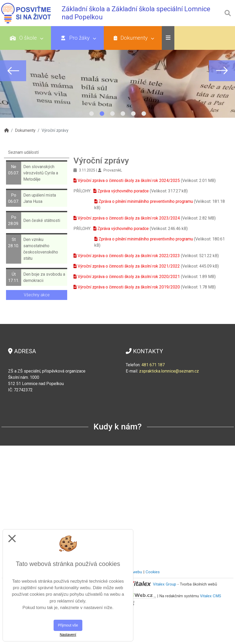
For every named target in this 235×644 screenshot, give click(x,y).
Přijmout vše (68, 625)
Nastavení (68, 635)
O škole (27, 38)
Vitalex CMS (211, 596)
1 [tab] (91, 114)
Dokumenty (134, 38)
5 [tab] (133, 114)
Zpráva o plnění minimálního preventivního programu (146, 201)
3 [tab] (112, 114)
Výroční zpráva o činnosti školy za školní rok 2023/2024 (129, 218)
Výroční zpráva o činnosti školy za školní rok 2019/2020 (129, 287)
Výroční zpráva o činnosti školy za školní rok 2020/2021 (129, 277)
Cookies (153, 572)
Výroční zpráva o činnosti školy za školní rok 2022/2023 (129, 256)
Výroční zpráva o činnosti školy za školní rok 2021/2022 (129, 266)
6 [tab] (144, 114)
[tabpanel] (117, 71)
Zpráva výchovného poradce (123, 191)
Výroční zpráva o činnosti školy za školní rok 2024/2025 (129, 181)
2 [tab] (102, 114)
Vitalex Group (165, 584)
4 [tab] (123, 114)
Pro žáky (78, 38)
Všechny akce (37, 295)
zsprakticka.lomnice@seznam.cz (169, 371)
